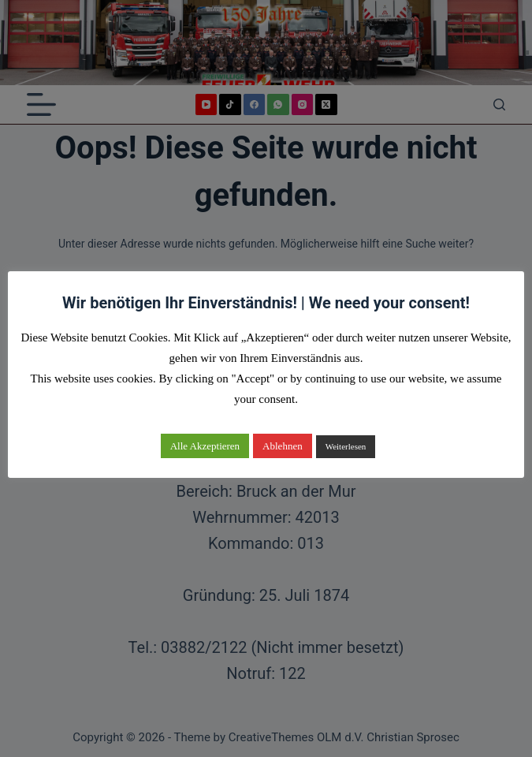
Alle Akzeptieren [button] (205, 446)
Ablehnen (283, 446)
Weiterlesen (346, 446)
